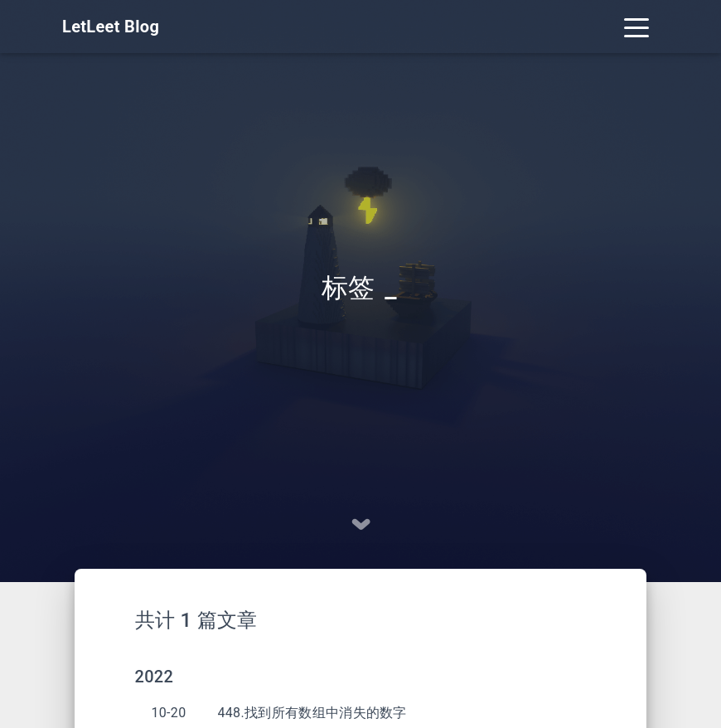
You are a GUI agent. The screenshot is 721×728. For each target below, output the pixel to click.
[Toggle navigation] (636, 27)
